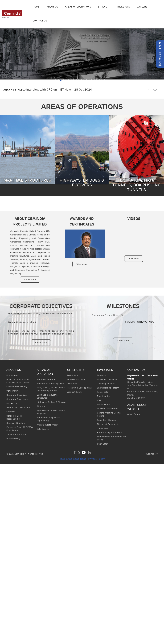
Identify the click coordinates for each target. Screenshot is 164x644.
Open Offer (102, 444)
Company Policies (106, 384)
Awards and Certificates (18, 408)
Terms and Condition (17, 434)
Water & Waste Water (47, 425)
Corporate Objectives (17, 395)
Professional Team (76, 379)
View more (82, 264)
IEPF (99, 400)
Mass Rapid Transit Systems (50, 383)
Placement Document (107, 424)
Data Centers (43, 429)
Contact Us (40, 21)
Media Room (103, 404)
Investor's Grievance (107, 379)
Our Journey (12, 375)
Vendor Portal (13, 391)
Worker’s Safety (75, 392)
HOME (36, 7)
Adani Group (134, 414)
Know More (30, 279)
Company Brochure (16, 423)
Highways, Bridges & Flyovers (51, 402)
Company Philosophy (17, 387)
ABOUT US (52, 7)
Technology (73, 375)
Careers (142, 7)
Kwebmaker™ (151, 454)
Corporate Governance (18, 399)
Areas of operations (78, 7)
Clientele (11, 412)
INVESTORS (124, 7)
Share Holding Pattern (108, 388)
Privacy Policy (13, 439)
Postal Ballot (103, 392)
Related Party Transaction (110, 433)
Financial (102, 375)
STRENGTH (104, 7)
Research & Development (79, 388)
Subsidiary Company (107, 420)
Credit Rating (104, 428)
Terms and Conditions (73, 459)
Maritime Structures (47, 379)
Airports (41, 406)
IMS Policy (12, 403)
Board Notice (104, 396)
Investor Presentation (108, 409)
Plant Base (72, 384)
